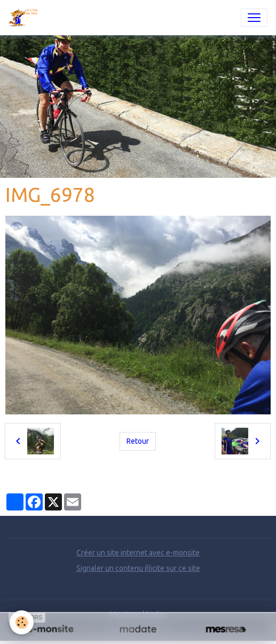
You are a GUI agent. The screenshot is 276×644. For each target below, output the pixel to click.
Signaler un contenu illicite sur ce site (138, 568)
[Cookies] (22, 622)
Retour (138, 441)
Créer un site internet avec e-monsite (138, 553)
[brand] (26, 18)
